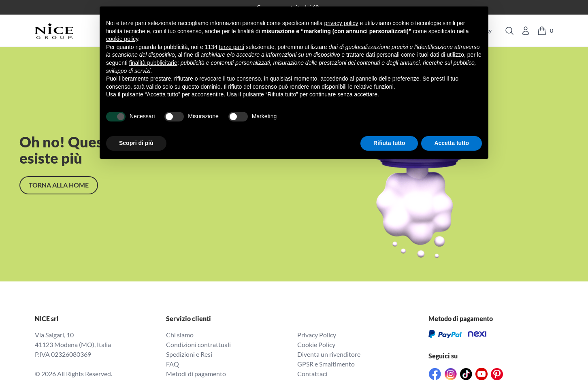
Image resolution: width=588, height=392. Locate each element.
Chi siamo (180, 335)
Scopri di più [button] (136, 143)
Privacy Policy (317, 335)
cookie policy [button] (122, 39)
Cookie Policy (316, 344)
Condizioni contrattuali (198, 344)
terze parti (232, 47)
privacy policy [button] (341, 23)
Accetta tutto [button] (452, 143)
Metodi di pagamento (196, 374)
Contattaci (312, 374)
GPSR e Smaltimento (326, 364)
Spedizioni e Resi (189, 354)
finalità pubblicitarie (153, 63)
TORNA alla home (59, 185)
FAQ (173, 364)
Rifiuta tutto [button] (389, 143)
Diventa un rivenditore (329, 354)
